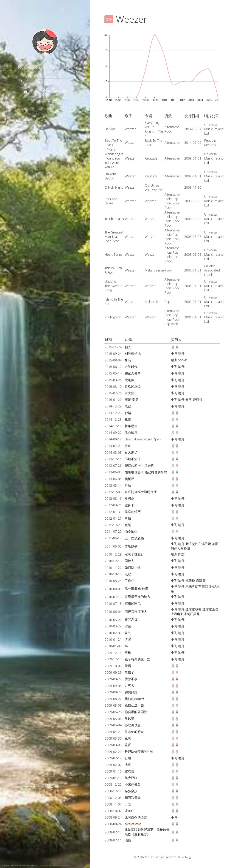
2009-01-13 (113, 778)
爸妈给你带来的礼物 (139, 751)
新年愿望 (131, 426)
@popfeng (184, 857)
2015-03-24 (113, 380)
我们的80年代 (134, 699)
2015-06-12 (113, 367)
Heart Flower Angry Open (143, 439)
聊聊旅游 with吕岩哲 (139, 465)
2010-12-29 (113, 554)
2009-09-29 (113, 672)
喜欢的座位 (133, 386)
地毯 (128, 840)
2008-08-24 (113, 824)
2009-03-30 (113, 738)
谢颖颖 (201, 581)
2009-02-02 (113, 765)
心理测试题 (133, 725)
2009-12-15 (113, 659)
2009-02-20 (113, 752)
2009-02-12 (113, 758)
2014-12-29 (113, 406)
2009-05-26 (113, 712)
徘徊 (128, 626)
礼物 (128, 419)
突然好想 (131, 692)
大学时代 (131, 367)
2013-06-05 (113, 472)
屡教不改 (131, 679)
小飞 (174, 353)
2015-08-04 (113, 360)
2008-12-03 (113, 798)
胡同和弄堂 (133, 798)
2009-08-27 (113, 699)
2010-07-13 (113, 604)
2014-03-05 (113, 452)
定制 (128, 525)
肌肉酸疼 (131, 433)
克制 (128, 738)
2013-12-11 (113, 459)
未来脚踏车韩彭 (197, 586)
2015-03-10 (113, 387)
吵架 (128, 413)
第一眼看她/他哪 (136, 589)
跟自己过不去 (134, 705)
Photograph (113, 317)
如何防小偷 (133, 567)
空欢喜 (129, 771)
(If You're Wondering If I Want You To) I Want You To (114, 158)
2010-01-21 (113, 639)
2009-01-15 (113, 771)
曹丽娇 (198, 400)
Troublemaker (115, 219)
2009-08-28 (113, 692)
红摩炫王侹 (210, 609)
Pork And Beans (111, 201)
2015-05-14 (113, 373)
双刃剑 (129, 498)
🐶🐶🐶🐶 (133, 824)
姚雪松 (190, 581)
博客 (128, 765)
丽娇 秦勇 (131, 400)
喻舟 (181, 353)
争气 (128, 633)
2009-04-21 (113, 732)
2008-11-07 (113, 804)
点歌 (128, 574)
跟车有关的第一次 (137, 659)
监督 (128, 745)
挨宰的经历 (133, 512)
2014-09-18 (113, 439)
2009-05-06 (113, 719)
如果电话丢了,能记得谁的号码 (146, 472)
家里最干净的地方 (137, 597)
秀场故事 (131, 546)
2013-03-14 (113, 485)
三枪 (128, 652)
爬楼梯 (129, 479)
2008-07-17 (113, 832)
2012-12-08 (113, 492)
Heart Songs (113, 254)
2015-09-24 (113, 354)
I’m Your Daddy (110, 176)
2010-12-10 (113, 561)
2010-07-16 (113, 597)
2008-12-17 (113, 791)
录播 (128, 518)
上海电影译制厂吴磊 (185, 614)
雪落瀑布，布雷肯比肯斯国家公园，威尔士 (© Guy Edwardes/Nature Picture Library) (36, 865)
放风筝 (129, 718)
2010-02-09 (113, 633)
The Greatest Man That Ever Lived (114, 237)
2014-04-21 (113, 446)
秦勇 (189, 400)
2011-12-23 (113, 525)
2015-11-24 (113, 347)
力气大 (129, 685)
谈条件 (129, 811)
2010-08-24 (113, 581)
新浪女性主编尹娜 (198, 544)
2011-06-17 (113, 538)
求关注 (129, 393)
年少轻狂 (131, 778)
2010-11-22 (113, 568)
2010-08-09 (113, 589)
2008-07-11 (113, 840)
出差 (128, 804)
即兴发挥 (131, 620)
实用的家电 (133, 603)
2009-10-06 (113, 666)
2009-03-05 (113, 745)
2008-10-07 (113, 811)
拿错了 (129, 672)
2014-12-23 (113, 419)
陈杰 (181, 554)
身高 (128, 360)
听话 (128, 485)
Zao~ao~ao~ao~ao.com (160, 857)
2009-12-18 (113, 653)
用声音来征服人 (136, 612)
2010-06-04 (113, 612)
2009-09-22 (113, 679)
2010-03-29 (113, 626)
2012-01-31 (113, 512)
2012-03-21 (113, 505)
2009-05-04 (113, 725)
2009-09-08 (113, 686)
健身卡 (129, 505)
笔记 (128, 406)
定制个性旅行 (134, 554)
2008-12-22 (113, 784)
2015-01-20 (113, 400)
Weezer (130, 129)
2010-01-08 (113, 646)
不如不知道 (133, 459)
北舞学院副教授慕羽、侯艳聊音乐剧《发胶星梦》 (147, 832)
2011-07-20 (113, 531)
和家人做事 (133, 373)
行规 (128, 758)
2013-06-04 (113, 479)
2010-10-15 (113, 574)
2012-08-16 (113, 498)
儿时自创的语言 (136, 817)
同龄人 (129, 561)
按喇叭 (129, 380)
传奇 (128, 446)
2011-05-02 (113, 546)
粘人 (128, 347)
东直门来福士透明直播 (141, 492)
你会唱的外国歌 (136, 712)
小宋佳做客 (133, 784)
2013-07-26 (113, 465)
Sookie (183, 360)
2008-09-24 (113, 817)
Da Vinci (110, 129)
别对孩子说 (133, 353)
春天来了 (131, 452)
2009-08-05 (113, 705)
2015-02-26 (113, 393)
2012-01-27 (113, 518)
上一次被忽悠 (134, 538)
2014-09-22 (113, 433)
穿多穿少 (131, 791)
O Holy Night (114, 187)
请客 (128, 639)
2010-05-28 (113, 620)
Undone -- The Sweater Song (114, 286)
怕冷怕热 (131, 531)
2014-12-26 (113, 413)
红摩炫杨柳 (193, 609)
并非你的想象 (134, 732)
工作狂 (129, 581)
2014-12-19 (113, 426)
